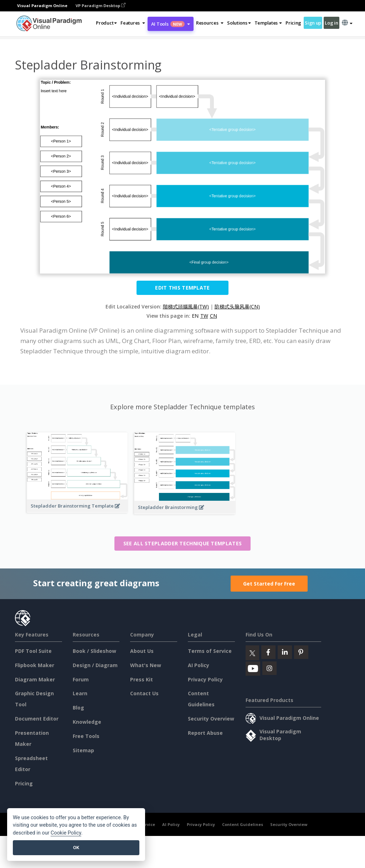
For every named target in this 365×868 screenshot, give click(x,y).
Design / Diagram (95, 665)
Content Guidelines (243, 824)
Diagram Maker (35, 679)
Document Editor (37, 719)
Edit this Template (182, 288)
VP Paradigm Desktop (101, 6)
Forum (81, 679)
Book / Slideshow (94, 651)
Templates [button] (268, 23)
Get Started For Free (269, 584)
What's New (146, 665)
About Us (142, 651)
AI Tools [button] (171, 24)
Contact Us (144, 693)
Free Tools (86, 736)
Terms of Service (210, 651)
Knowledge (87, 722)
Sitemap (83, 750)
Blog (78, 708)
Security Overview (211, 719)
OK (76, 848)
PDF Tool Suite (33, 651)
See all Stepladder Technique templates (182, 543)
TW (204, 316)
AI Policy (199, 665)
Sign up (313, 23)
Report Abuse (205, 733)
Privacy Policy (205, 679)
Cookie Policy (66, 833)
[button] (133, 23)
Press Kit (142, 679)
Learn (80, 693)
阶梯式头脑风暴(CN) (237, 306)
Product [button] (106, 23)
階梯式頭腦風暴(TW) (186, 306)
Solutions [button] (239, 23)
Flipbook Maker (35, 665)
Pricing (293, 23)
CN (214, 316)
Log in (331, 23)
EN (195, 316)
